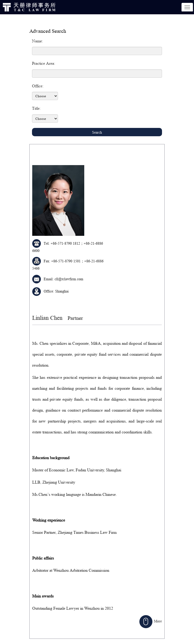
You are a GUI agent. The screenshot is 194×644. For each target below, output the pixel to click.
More (151, 621)
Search (97, 132)
